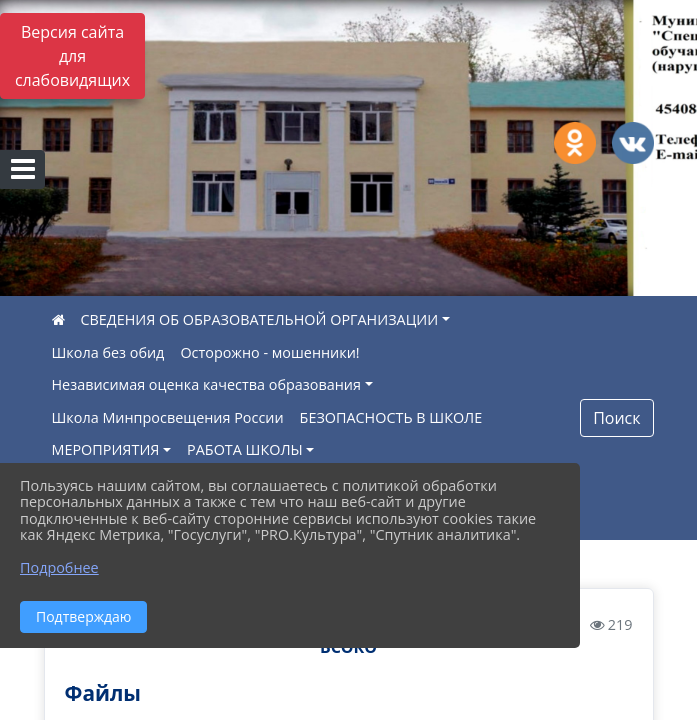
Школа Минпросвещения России (168, 417)
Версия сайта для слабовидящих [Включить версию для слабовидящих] (72, 56)
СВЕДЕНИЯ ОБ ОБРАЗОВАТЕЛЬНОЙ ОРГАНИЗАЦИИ (260, 319)
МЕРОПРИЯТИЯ (106, 449)
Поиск (616, 418)
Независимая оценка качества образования (206, 384)
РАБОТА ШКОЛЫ (245, 449)
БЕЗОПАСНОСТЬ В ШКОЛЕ (391, 417)
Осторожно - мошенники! (269, 352)
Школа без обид (108, 352)
